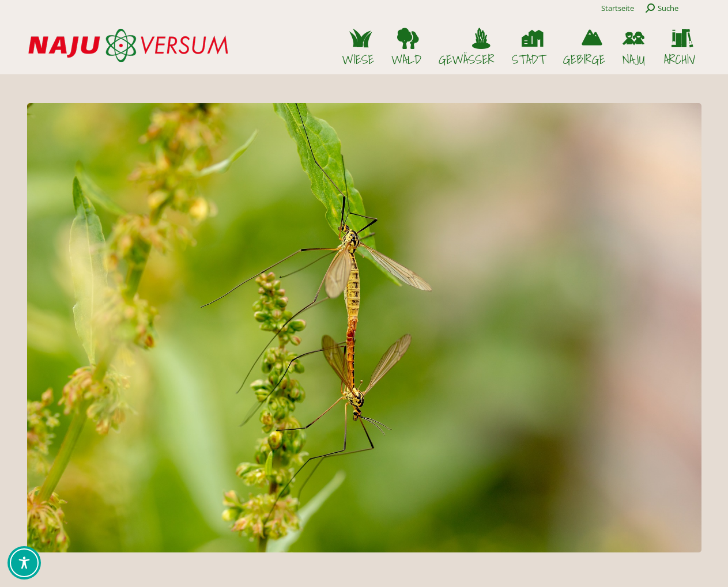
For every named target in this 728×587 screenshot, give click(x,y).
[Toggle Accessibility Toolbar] (24, 563)
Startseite (618, 8)
